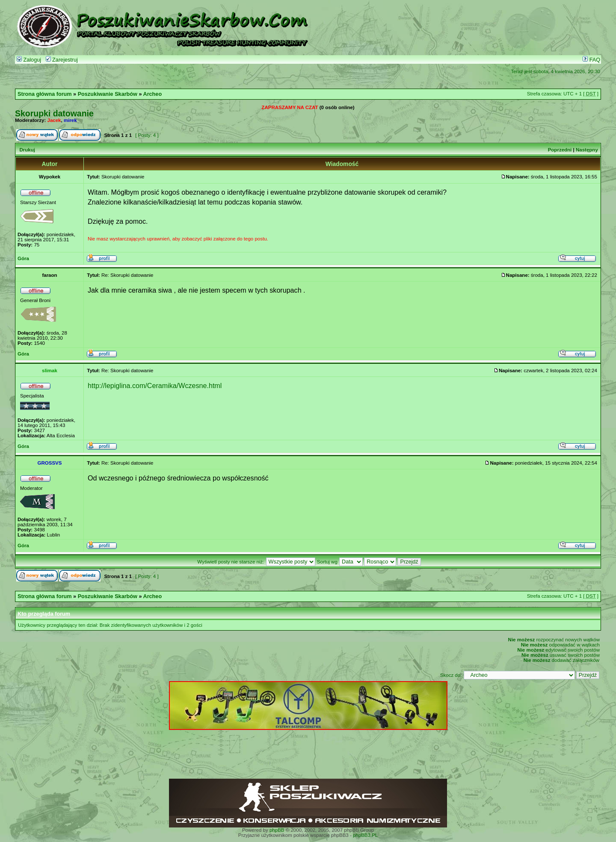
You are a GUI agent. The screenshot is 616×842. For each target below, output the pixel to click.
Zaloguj (29, 60)
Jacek (54, 120)
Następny (587, 150)
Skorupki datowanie (54, 113)
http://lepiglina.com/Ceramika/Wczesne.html (155, 385)
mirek (70, 120)
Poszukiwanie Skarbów (108, 94)
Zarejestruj (62, 60)
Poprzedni (560, 150)
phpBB (277, 830)
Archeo (153, 94)
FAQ (591, 60)
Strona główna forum (45, 94)
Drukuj (27, 150)
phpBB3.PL (365, 835)
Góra (23, 258)
